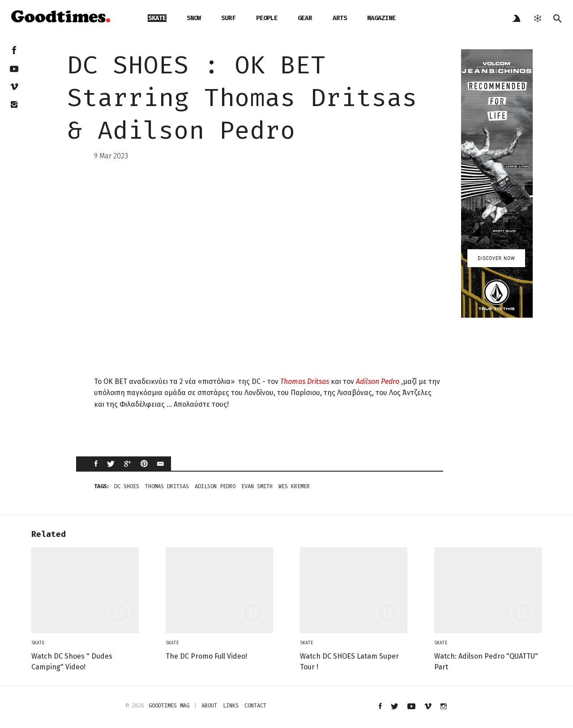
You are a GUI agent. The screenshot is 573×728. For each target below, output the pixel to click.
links (231, 706)
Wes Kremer (294, 486)
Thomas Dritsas (305, 381)
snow (194, 18)
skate (157, 18)
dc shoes (127, 486)
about (209, 706)
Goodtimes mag (169, 706)
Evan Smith (257, 486)
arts (340, 18)
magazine (381, 18)
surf (228, 18)
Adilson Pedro (378, 381)
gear (305, 18)
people (267, 18)
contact (255, 706)
